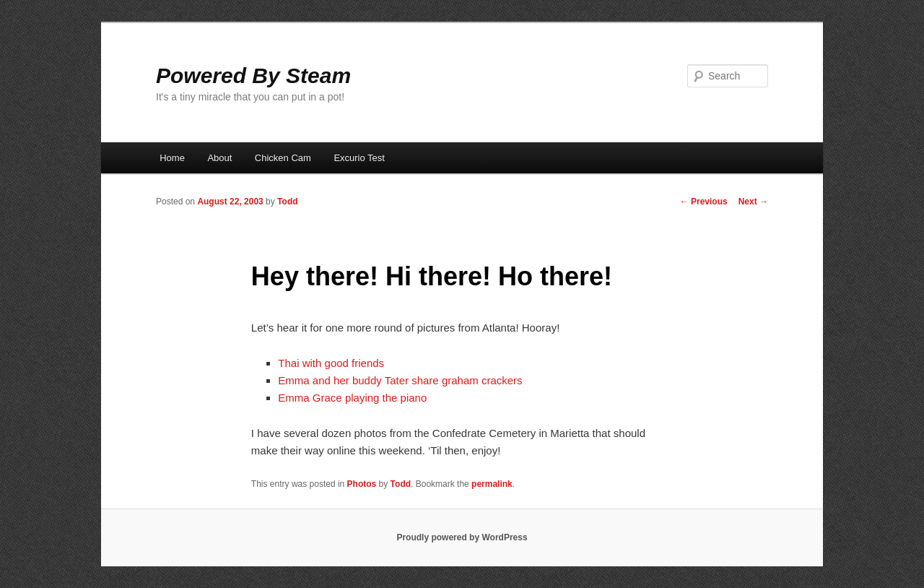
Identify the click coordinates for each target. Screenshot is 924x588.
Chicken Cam (283, 158)
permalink (492, 484)
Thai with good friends (331, 363)
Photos (362, 484)
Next (753, 202)
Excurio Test (359, 158)
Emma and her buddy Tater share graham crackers (400, 380)
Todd (287, 202)
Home (172, 158)
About (219, 158)
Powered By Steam (253, 75)
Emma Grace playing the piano (352, 398)
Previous (704, 202)
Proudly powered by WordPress (462, 537)
